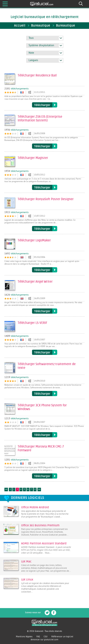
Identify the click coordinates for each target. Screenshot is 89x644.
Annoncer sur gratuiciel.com (44, 640)
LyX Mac (26, 562)
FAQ (38, 637)
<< (6, 490)
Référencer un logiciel (62, 637)
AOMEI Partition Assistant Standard (44, 543)
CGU (46, 637)
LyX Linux (27, 580)
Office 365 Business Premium (40, 525)
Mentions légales (24, 637)
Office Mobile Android (35, 507)
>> (39, 490)
